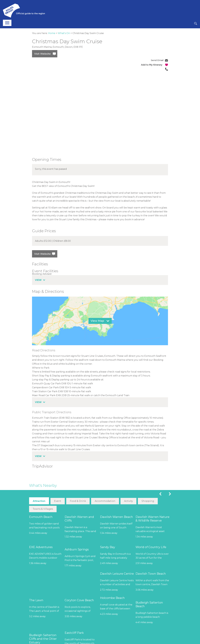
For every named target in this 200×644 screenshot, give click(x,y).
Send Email (157, 60)
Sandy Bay (108, 547)
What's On (64, 33)
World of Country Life (151, 547)
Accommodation (105, 501)
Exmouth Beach (41, 517)
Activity (128, 501)
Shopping (148, 501)
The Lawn (36, 600)
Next (170, 494)
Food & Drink (78, 501)
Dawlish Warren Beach (116, 517)
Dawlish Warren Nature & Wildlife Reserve (152, 519)
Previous (160, 494)
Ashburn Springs (77, 549)
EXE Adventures (41, 547)
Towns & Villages (43, 509)
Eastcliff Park (74, 633)
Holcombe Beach (112, 598)
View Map (97, 321)
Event (58, 501)
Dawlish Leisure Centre (117, 573)
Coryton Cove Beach (79, 600)
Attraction (39, 501)
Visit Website (42, 54)
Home (52, 33)
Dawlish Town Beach (151, 573)
